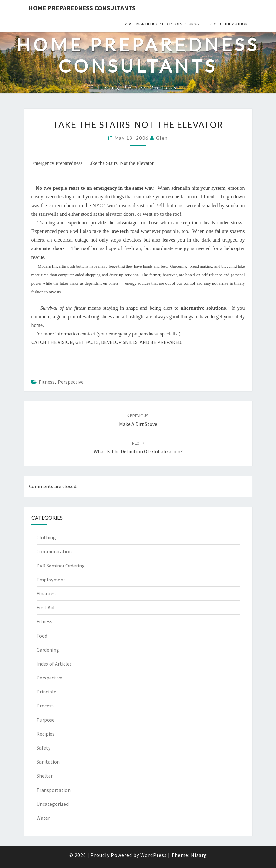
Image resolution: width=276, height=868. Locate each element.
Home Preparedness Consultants (82, 8)
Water (43, 818)
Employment (51, 580)
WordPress (154, 855)
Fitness (47, 382)
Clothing (46, 537)
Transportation (54, 790)
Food (42, 636)
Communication (54, 551)
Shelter (45, 776)
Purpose (46, 720)
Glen (162, 138)
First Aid (45, 607)
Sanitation (48, 762)
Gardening (48, 650)
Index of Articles (54, 664)
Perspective (71, 382)
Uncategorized (53, 804)
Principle (46, 692)
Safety (44, 748)
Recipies (46, 734)
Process (45, 706)
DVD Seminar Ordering (61, 566)
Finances (46, 593)
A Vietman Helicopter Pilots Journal (163, 24)
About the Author (229, 24)
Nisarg (199, 855)
